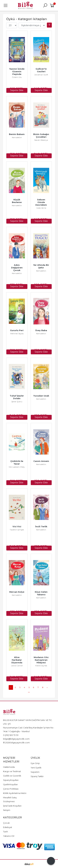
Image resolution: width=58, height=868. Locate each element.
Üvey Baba (41, 330)
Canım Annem (41, 461)
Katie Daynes (41, 666)
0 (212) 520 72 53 (11, 735)
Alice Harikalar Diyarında (17, 660)
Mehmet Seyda (17, 334)
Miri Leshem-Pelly (17, 467)
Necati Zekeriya (41, 140)
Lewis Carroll (17, 666)
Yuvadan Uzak (41, 396)
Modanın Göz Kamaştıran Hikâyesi (41, 660)
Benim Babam (17, 134)
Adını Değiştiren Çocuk (17, 268)
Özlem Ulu (17, 77)
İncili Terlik (41, 527)
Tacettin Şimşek (17, 530)
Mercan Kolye (17, 592)
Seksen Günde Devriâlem (41, 202)
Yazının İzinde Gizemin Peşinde (17, 72)
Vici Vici (17, 527)
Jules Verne (41, 208)
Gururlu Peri (17, 330)
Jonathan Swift (41, 75)
